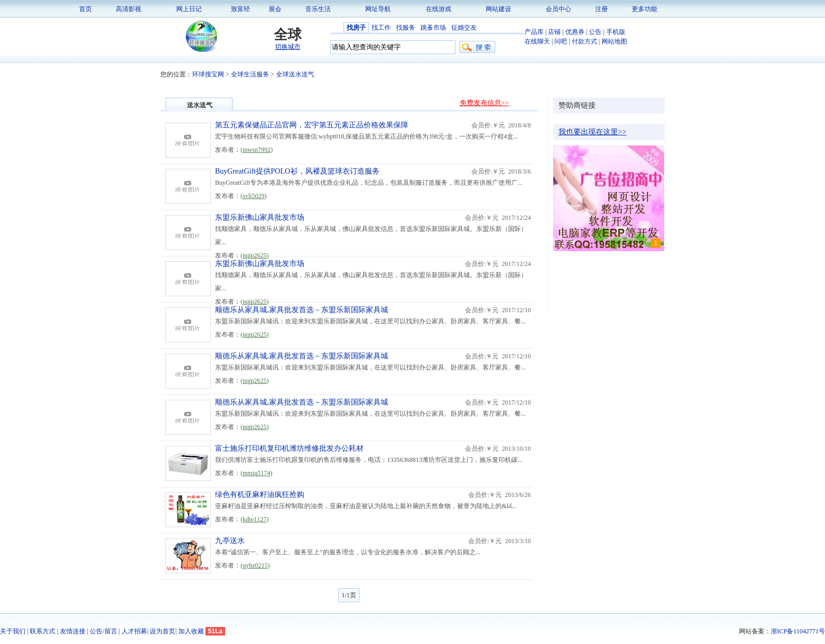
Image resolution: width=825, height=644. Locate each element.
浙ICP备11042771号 (798, 631)
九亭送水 (230, 541)
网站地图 (614, 41)
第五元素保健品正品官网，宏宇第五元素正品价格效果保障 (312, 125)
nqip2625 (255, 255)
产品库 (534, 32)
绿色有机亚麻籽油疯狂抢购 (260, 495)
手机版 (616, 32)
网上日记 (189, 9)
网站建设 (499, 9)
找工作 (381, 28)
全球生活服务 (250, 74)
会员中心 (558, 9)
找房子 (356, 28)
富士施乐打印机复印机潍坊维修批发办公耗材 (289, 448)
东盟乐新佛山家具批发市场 (260, 217)
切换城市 (288, 47)
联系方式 (42, 631)
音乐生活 (318, 9)
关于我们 (13, 631)
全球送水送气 (295, 74)
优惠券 (575, 32)
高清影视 (128, 9)
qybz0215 (255, 565)
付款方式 (585, 41)
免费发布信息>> (484, 103)
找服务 (406, 28)
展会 (275, 9)
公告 (595, 32)
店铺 (554, 32)
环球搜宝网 (208, 74)
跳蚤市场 (433, 28)
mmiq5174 (256, 473)
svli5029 (253, 196)
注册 (601, 9)
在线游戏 (439, 9)
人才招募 (134, 631)
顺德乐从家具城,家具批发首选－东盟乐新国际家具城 (302, 310)
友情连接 (73, 631)
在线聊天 (537, 41)
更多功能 (644, 9)
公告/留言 (103, 631)
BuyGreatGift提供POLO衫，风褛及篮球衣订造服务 (297, 171)
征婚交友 (464, 28)
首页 (85, 9)
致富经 (240, 9)
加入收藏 (191, 631)
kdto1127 (255, 519)
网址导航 (378, 9)
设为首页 (162, 631)
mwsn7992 (257, 150)
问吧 (561, 41)
